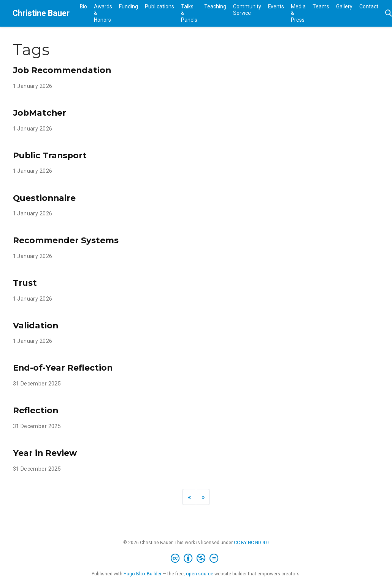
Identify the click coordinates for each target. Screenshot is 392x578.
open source (200, 574)
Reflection (36, 410)
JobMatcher (40, 113)
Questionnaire (44, 198)
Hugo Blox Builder (143, 574)
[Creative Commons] (196, 559)
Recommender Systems (66, 240)
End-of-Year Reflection (63, 368)
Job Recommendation (62, 70)
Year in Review (45, 453)
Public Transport (50, 155)
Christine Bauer (41, 13)
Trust (25, 283)
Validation (36, 325)
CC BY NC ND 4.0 (251, 543)
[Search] (389, 14)
